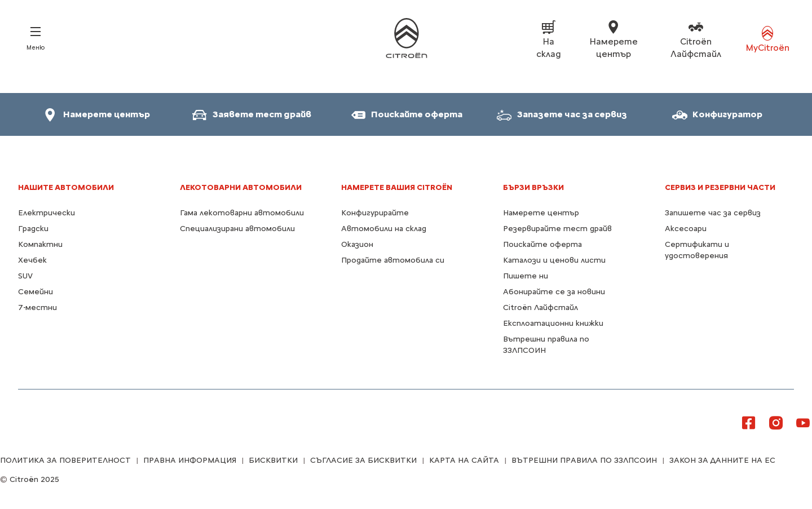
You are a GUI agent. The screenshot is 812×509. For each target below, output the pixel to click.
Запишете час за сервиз (713, 213)
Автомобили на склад (384, 229)
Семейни (36, 292)
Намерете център (541, 213)
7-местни (37, 307)
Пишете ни (526, 276)
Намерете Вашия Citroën (397, 187)
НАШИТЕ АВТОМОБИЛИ (66, 187)
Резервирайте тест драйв (557, 229)
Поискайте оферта (542, 244)
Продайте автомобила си (393, 260)
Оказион (357, 244)
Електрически (47, 213)
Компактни (40, 244)
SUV (25, 276)
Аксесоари (686, 229)
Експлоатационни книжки (553, 323)
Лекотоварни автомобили (241, 187)
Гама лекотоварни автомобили (242, 213)
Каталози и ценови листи (554, 260)
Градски (33, 229)
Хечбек (32, 260)
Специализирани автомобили (237, 229)
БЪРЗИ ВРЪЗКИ (533, 187)
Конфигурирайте (375, 213)
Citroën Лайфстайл (540, 307)
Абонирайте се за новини (554, 292)
